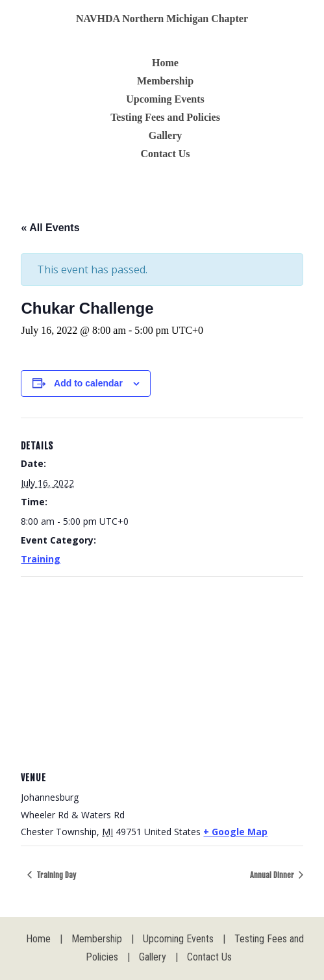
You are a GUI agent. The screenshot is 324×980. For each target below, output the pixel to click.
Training (41, 559)
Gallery (166, 135)
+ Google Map (235, 832)
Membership (165, 81)
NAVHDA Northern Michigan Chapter (162, 19)
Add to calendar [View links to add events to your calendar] (88, 383)
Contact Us (166, 154)
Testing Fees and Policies (165, 117)
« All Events (50, 228)
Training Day (55, 875)
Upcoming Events (165, 99)
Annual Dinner (273, 875)
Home (165, 63)
